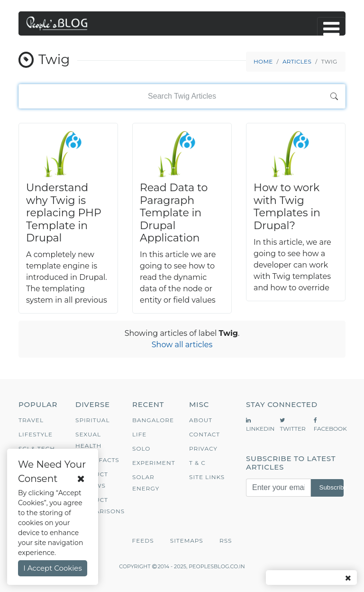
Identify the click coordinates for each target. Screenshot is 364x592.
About (201, 420)
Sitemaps (187, 541)
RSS (226, 541)
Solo (141, 449)
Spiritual (93, 420)
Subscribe (332, 487)
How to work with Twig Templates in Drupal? (287, 206)
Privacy (203, 449)
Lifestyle (36, 434)
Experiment (154, 463)
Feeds (143, 541)
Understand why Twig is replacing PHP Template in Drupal (64, 213)
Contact (205, 434)
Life (139, 434)
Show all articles (182, 345)
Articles (297, 61)
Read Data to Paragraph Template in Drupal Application (174, 213)
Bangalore (153, 420)
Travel (31, 420)
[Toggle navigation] (331, 29)
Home (263, 61)
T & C (197, 463)
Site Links (207, 477)
